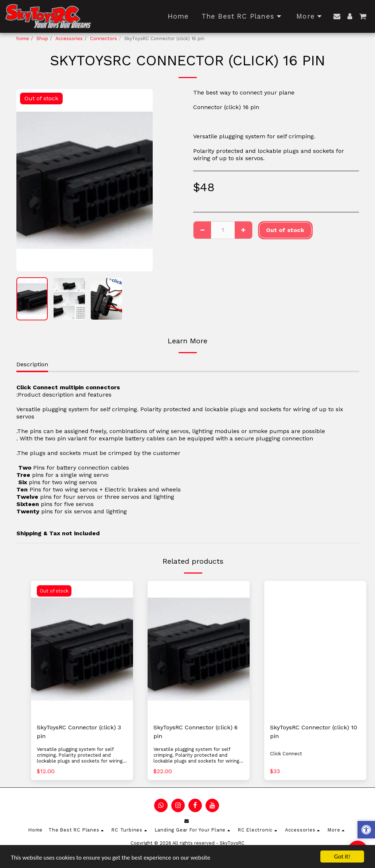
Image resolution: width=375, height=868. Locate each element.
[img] (82, 649)
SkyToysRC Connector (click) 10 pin (314, 732)
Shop (42, 38)
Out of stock (285, 230)
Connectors (103, 38)
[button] (337, 16)
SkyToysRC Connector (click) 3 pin (79, 732)
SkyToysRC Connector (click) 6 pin (196, 732)
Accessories (69, 38)
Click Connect (286, 754)
